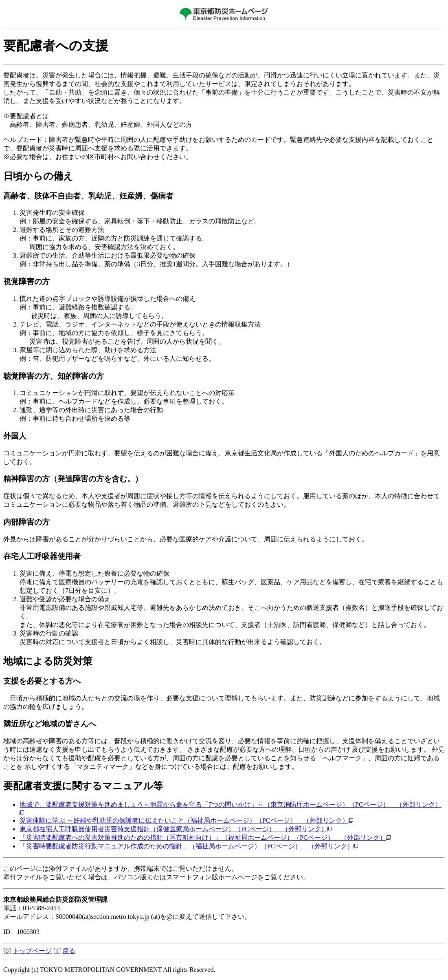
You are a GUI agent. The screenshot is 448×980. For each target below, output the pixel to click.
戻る (69, 951)
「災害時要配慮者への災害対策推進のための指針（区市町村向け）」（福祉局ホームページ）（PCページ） (205, 838)
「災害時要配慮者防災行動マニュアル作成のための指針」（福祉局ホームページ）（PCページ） (189, 846)
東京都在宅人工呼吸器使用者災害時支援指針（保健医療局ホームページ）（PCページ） (176, 829)
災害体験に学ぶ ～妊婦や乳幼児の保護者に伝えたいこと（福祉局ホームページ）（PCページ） (187, 820)
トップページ (32, 951)
